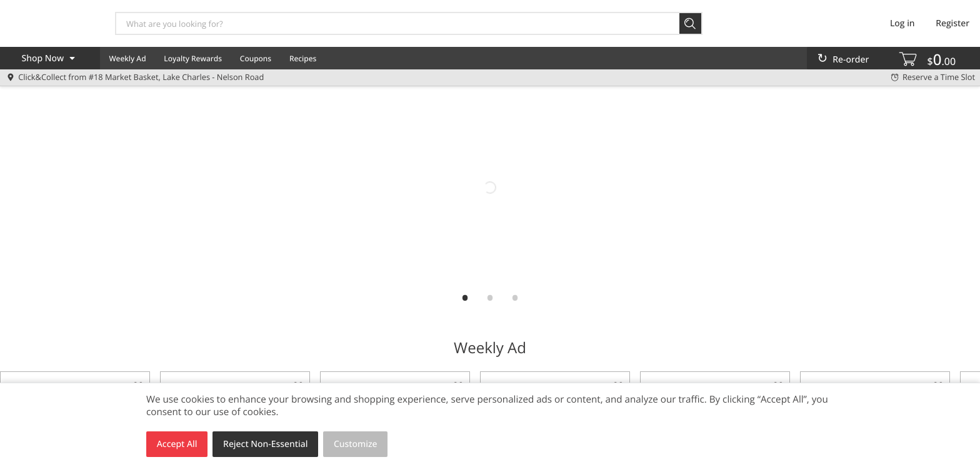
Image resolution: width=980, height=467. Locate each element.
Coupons (256, 58)
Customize (356, 444)
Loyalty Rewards (193, 58)
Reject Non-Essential (265, 444)
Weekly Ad (127, 58)
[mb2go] (490, 188)
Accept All (177, 444)
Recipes (303, 58)
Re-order (851, 60)
